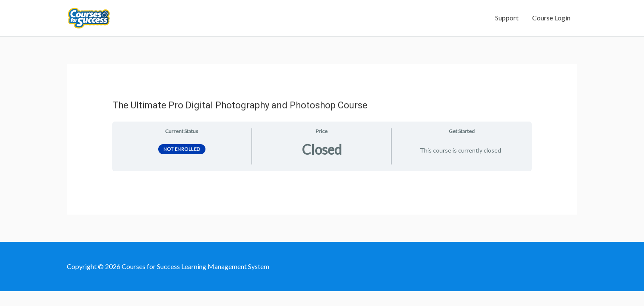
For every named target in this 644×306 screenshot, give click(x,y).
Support (507, 25)
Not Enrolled (182, 163)
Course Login (551, 25)
